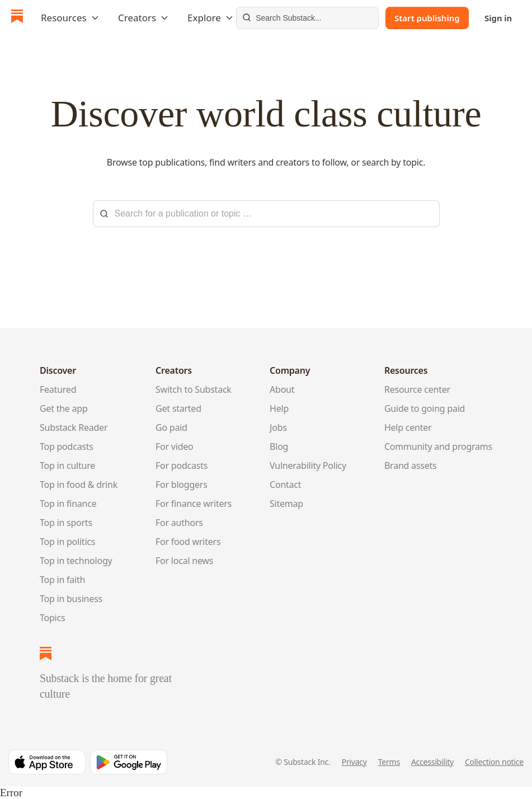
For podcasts (182, 466)
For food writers (188, 542)
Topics (52, 618)
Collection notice (494, 762)
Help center (408, 427)
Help (279, 408)
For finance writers (194, 504)
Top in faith (62, 580)
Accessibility (432, 762)
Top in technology (76, 561)
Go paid (171, 427)
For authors (179, 523)
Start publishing (427, 18)
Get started (178, 408)
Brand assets (411, 466)
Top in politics (67, 542)
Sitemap (286, 504)
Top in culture (67, 466)
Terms (389, 762)
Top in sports (66, 523)
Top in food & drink (79, 485)
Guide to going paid (425, 408)
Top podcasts (67, 446)
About (282, 389)
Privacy (354, 762)
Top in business (71, 599)
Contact (285, 485)
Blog (279, 446)
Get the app (64, 408)
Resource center (417, 389)
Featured (58, 389)
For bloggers (182, 485)
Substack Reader (74, 427)
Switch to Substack (194, 389)
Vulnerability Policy (308, 466)
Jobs (278, 427)
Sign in (498, 18)
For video (175, 446)
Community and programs (438, 446)
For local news (184, 561)
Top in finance (68, 504)
